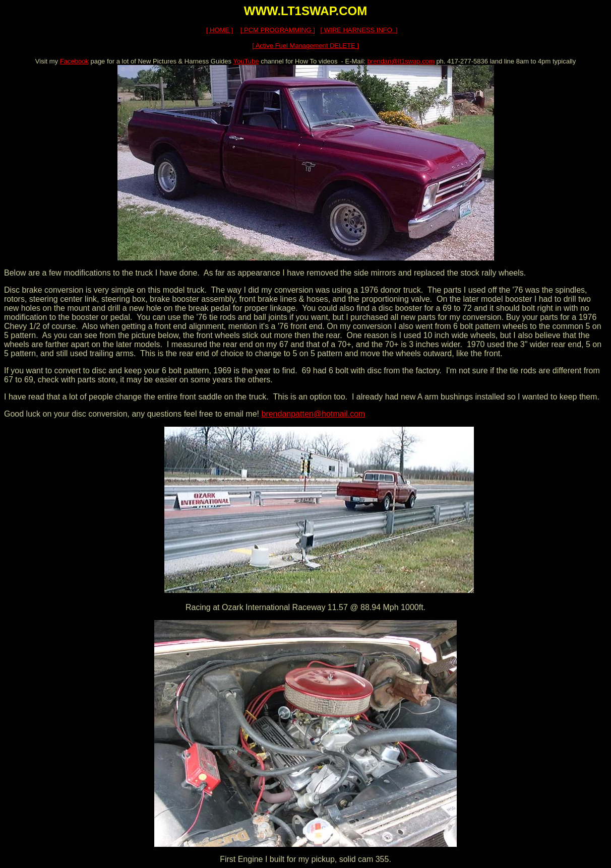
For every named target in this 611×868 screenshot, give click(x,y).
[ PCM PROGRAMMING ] (278, 30)
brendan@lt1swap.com (401, 61)
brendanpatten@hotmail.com (313, 414)
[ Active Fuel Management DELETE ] (305, 46)
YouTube (246, 61)
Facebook (74, 61)
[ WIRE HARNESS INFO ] (359, 30)
